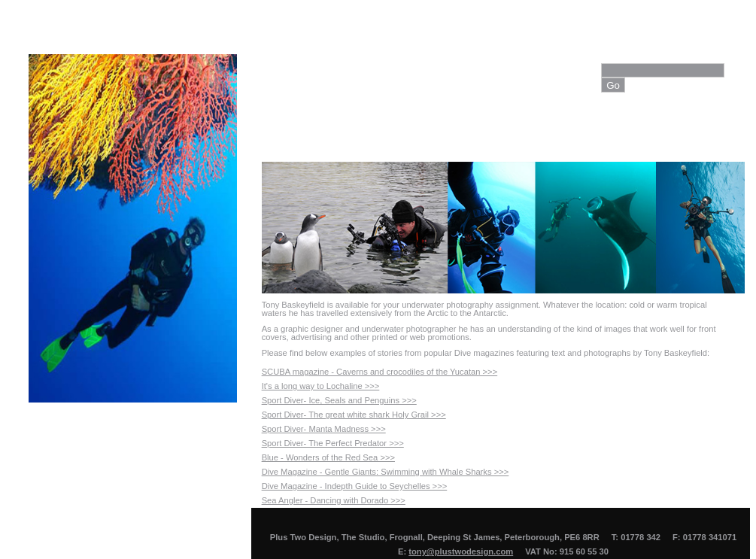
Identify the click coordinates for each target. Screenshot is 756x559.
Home (277, 128)
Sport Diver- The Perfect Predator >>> (333, 443)
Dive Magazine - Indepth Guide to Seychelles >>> (355, 486)
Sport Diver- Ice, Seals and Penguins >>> (339, 400)
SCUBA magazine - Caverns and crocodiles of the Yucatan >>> (380, 372)
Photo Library (506, 128)
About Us (339, 128)
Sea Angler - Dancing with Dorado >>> (334, 500)
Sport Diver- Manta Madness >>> (324, 429)
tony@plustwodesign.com (461, 551)
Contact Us (592, 128)
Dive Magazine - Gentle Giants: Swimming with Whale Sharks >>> (386, 472)
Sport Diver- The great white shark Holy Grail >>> (354, 415)
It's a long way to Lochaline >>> (321, 386)
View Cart (668, 128)
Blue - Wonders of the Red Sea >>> (328, 457)
